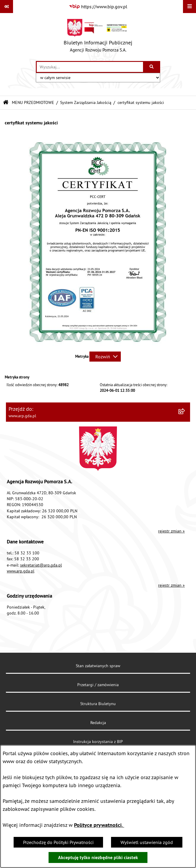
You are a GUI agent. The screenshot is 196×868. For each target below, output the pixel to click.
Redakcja (98, 723)
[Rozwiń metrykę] (105, 357)
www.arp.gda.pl (21, 571)
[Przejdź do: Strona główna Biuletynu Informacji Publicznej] (6, 103)
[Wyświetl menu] (189, 7)
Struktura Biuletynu (98, 704)
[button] (98, 345)
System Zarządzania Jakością (86, 102)
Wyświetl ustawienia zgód (147, 842)
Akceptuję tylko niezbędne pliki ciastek (98, 857)
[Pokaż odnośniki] (7, 7)
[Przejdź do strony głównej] (98, 37)
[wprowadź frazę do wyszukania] (90, 67)
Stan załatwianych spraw (98, 666)
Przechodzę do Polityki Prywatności (58, 842)
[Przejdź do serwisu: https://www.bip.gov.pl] (98, 7)
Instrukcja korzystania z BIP (98, 742)
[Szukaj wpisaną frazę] (152, 67)
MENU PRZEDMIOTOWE (33, 102)
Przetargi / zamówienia (98, 685)
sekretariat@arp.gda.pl (41, 565)
